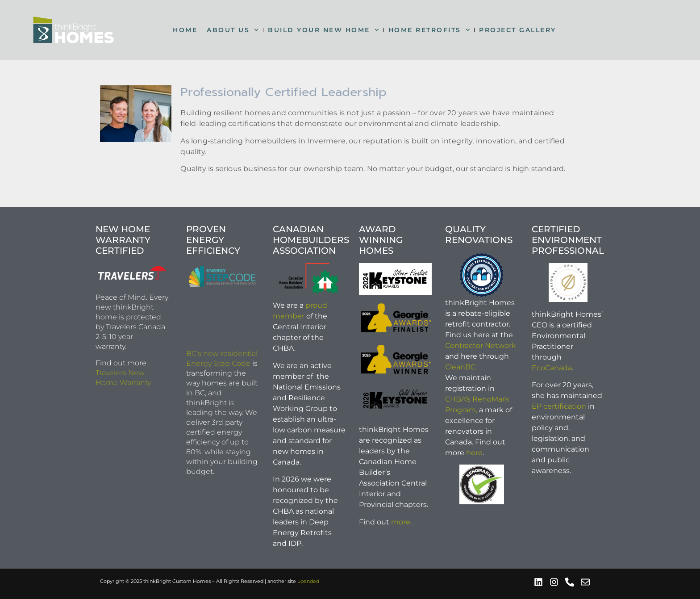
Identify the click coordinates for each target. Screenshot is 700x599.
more (401, 522)
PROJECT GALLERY (518, 30)
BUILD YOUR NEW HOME (323, 30)
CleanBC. (461, 367)
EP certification (559, 406)
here (474, 453)
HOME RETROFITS (429, 30)
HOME (185, 30)
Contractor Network (481, 346)
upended (308, 581)
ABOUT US (233, 30)
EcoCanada (552, 368)
